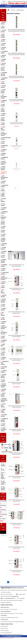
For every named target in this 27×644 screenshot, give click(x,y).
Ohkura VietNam (3, 182)
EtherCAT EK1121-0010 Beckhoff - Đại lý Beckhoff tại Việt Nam (16, 380)
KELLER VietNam (3, 64)
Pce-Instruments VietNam (4, 134)
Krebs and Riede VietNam (3, 240)
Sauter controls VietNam (3, 301)
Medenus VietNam (3, 358)
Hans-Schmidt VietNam (3, 195)
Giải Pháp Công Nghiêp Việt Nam (3, 476)
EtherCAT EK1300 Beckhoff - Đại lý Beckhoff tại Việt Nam (16, 286)
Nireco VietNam (3, 40)
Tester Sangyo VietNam (3, 395)
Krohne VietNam (3, 309)
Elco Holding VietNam (3, 223)
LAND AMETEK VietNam (3, 119)
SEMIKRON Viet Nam (3, 341)
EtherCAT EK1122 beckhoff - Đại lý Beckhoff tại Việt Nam (16, 356)
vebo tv (1, 634)
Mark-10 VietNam (3, 23)
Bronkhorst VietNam (4, 146)
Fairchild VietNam (3, 150)
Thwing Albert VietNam (3, 411)
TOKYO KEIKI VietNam (3, 128)
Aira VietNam (3, 83)
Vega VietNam (3, 319)
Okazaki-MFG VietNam (3, 200)
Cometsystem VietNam (3, 273)
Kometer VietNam (3, 390)
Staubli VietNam (3, 235)
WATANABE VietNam (3, 244)
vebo (4, 634)
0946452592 (6, 448)
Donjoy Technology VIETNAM (3, 429)
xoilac (6, 634)
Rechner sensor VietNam (3, 376)
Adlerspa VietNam (4, 209)
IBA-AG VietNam (3, 205)
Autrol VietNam (3, 227)
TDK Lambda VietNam (3, 110)
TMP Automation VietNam (3, 483)
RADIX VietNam (3, 105)
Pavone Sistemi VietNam (3, 91)
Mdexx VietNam (3, 231)
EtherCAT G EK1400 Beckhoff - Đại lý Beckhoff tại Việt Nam (16, 262)
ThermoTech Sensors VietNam (3, 420)
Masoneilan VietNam (3, 79)
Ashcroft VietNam (3, 372)
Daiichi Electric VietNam (3, 168)
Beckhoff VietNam (3, 173)
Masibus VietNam (3, 60)
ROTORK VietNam (3, 87)
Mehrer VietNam (3, 154)
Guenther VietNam (3, 415)
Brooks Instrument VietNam (3, 385)
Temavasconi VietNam (3, 186)
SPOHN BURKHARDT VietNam (3, 163)
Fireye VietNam (3, 381)
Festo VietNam (3, 256)
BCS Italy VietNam (3, 314)
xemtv (12, 634)
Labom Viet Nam (3, 349)
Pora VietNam (3, 142)
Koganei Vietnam (3, 248)
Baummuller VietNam (3, 158)
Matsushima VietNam (4, 52)
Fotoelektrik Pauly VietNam (3, 363)
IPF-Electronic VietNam (3, 217)
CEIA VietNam (3, 190)
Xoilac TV (21, 634)
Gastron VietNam (3, 296)
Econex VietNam (3, 44)
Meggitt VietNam (3, 283)
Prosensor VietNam (4, 213)
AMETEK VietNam (3, 115)
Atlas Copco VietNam (3, 69)
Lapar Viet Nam (3, 305)
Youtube (3, 469)
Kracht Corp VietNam (3, 405)
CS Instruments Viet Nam (3, 332)
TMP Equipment (3, 465)
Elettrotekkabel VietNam (3, 138)
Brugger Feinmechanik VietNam (3, 400)
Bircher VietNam (3, 56)
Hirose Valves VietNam (3, 354)
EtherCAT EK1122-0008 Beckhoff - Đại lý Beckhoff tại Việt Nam (16, 333)
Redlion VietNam (3, 48)
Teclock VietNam (3, 31)
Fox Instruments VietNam (4, 97)
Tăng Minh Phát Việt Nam (3, 488)
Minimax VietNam (3, 270)
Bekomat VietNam (3, 322)
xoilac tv (9, 634)
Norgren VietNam (4, 252)
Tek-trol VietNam (3, 291)
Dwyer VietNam (3, 425)
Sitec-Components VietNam (3, 327)
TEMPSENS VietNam (4, 101)
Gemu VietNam (3, 337)
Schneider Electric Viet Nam (4, 74)
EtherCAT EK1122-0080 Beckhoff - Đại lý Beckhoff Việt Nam (16, 309)
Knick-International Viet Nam (3, 278)
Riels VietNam (3, 287)
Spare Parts (3, 345)
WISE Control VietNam (3, 36)
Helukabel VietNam (3, 368)
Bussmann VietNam (3, 266)
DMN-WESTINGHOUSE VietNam (3, 178)
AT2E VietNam (3, 27)
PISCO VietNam (3, 124)
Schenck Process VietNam (3, 261)
